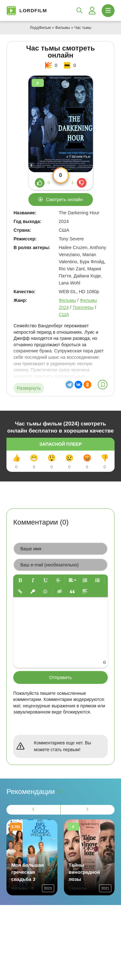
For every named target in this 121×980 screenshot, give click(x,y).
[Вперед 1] (88, 810)
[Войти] (92, 11)
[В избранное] (103, 385)
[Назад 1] (34, 810)
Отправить (60, 677)
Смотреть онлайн (64, 200)
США (64, 314)
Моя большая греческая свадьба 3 (28, 872)
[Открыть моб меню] (108, 11)
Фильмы (63, 28)
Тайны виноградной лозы (84, 872)
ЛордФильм (40, 28)
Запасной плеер (60, 444)
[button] (20, 580)
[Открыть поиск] (79, 11)
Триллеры (83, 307)
